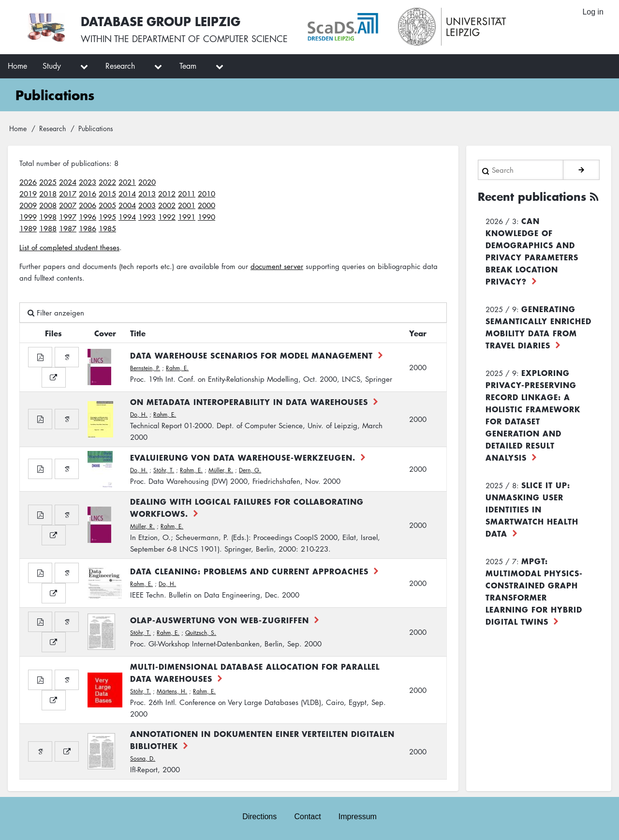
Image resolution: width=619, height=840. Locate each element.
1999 (28, 217)
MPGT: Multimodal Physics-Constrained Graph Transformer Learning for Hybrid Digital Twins (534, 591)
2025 (48, 182)
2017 (68, 194)
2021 (127, 182)
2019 (28, 194)
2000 (206, 205)
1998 (48, 217)
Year (418, 333)
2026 (28, 182)
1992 (167, 217)
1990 (206, 217)
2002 (167, 205)
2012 (167, 194)
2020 (147, 182)
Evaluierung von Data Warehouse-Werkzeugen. (243, 457)
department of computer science (210, 39)
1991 (187, 217)
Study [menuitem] (52, 66)
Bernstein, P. (145, 368)
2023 (88, 182)
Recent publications (532, 196)
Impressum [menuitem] (358, 817)
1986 (88, 228)
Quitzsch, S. (201, 633)
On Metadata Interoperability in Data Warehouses (249, 402)
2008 (48, 205)
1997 (68, 217)
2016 (88, 194)
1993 (147, 217)
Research (52, 128)
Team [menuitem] (188, 66)
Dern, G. (250, 470)
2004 (127, 205)
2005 (107, 205)
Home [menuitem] (17, 66)
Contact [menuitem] (307, 817)
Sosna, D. (143, 758)
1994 (127, 217)
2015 (107, 194)
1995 (107, 217)
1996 (88, 217)
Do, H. (139, 414)
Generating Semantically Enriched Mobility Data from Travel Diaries (538, 327)
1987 (68, 228)
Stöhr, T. (164, 470)
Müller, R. (221, 470)
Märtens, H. (172, 691)
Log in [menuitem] (593, 12)
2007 (68, 205)
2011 (187, 194)
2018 (48, 194)
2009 (28, 205)
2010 (206, 194)
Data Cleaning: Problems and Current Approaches (249, 571)
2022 (107, 182)
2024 (68, 182)
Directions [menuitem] (259, 817)
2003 (147, 205)
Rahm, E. (177, 368)
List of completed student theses (69, 247)
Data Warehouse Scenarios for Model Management (251, 355)
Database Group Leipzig (161, 21)
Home (18, 128)
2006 (88, 205)
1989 (28, 228)
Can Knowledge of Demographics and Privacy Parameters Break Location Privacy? (532, 251)
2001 (187, 205)
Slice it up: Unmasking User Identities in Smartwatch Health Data (532, 509)
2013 (147, 194)
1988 (48, 228)
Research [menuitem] (120, 66)
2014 (127, 194)
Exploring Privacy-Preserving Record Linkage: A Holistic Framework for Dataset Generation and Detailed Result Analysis (533, 415)
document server (277, 266)
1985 (107, 228)
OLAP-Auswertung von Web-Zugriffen (220, 620)
